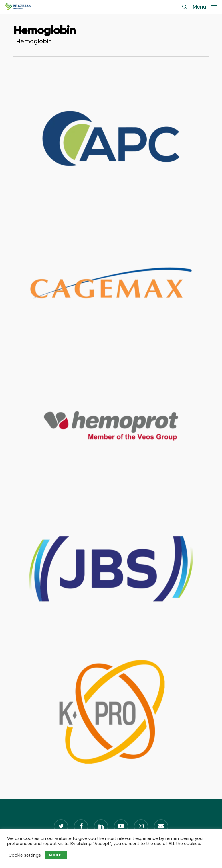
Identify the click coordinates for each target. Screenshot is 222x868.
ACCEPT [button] (56, 855)
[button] (205, 6)
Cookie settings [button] (25, 855)
